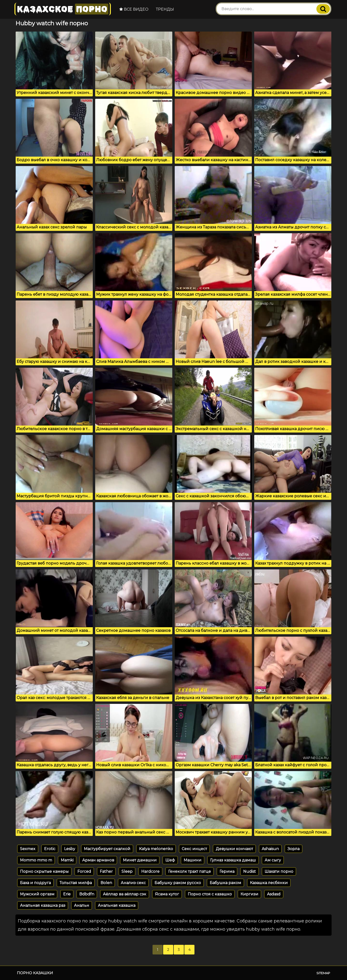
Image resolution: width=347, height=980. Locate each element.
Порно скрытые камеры (44, 871)
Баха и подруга (35, 883)
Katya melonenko (156, 849)
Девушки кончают (234, 849)
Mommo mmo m (36, 860)
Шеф (170, 860)
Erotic (50, 849)
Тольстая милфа (76, 883)
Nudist (250, 871)
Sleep (127, 871)
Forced (84, 871)
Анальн (82, 905)
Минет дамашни (140, 860)
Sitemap (323, 973)
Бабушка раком (225, 883)
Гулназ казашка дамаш (233, 860)
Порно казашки (35, 973)
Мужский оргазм (37, 894)
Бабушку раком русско (178, 883)
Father (106, 871)
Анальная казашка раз (43, 905)
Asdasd (274, 894)
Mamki (67, 860)
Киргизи (249, 894)
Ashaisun (270, 849)
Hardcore (150, 871)
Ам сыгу (273, 860)
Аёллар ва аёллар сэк (125, 894)
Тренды (165, 9)
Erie (67, 894)
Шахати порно (279, 871)
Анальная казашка (117, 905)
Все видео (134, 9)
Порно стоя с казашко (210, 894)
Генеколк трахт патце (190, 871)
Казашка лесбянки (269, 883)
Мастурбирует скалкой (107, 849)
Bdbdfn (87, 894)
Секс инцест (194, 849)
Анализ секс (133, 883)
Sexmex (28, 849)
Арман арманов (98, 860)
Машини (193, 860)
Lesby (70, 849)
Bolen (106, 883)
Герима (227, 871)
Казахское (63, 9)
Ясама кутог (167, 894)
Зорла (294, 849)
